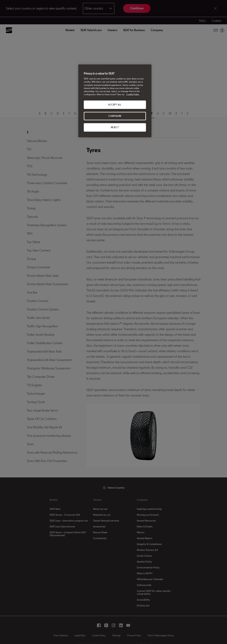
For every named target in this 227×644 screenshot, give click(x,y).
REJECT (115, 127)
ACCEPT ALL (115, 105)
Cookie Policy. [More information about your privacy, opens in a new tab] (133, 94)
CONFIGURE (115, 116)
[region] (115, 101)
